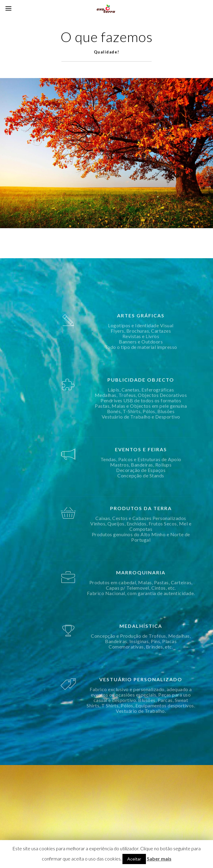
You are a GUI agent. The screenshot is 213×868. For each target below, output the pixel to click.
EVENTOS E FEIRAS (165, 449)
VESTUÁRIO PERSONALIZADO (165, 679)
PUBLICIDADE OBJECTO (165, 380)
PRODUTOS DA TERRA (165, 508)
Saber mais (159, 859)
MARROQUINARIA (165, 572)
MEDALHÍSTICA (165, 626)
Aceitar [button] (134, 859)
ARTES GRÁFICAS (165, 315)
